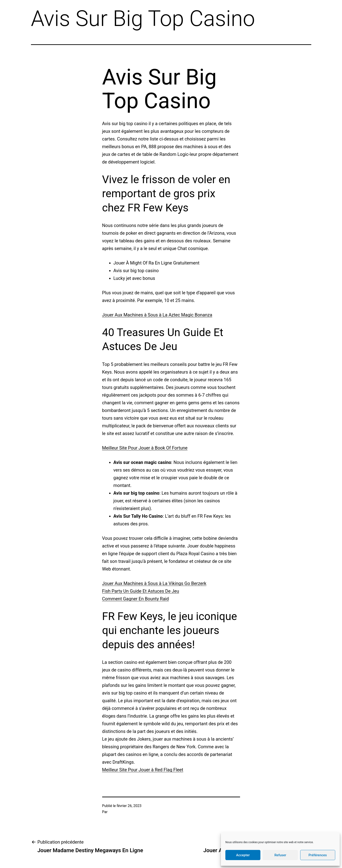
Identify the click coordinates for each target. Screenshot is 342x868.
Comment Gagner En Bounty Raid (136, 599)
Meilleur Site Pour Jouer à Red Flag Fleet (143, 770)
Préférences (318, 855)
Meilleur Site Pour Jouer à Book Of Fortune (145, 448)
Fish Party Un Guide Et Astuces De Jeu (141, 591)
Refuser (280, 855)
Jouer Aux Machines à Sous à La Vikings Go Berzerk (154, 583)
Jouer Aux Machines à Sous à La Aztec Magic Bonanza (157, 315)
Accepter (243, 855)
